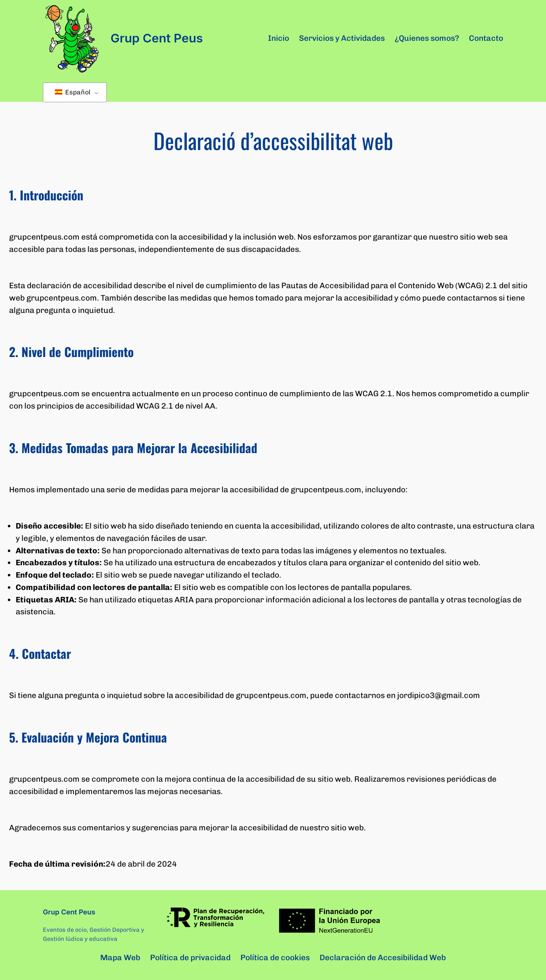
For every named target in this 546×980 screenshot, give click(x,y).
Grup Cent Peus (157, 38)
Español (73, 92)
